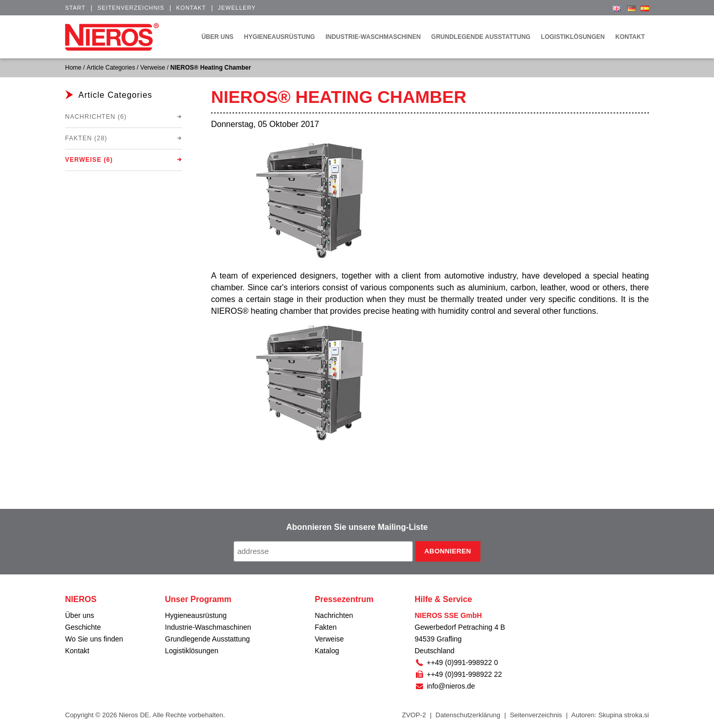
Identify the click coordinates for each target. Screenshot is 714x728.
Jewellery (237, 8)
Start (75, 8)
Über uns (80, 615)
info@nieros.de (445, 686)
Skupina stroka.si (624, 715)
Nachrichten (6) (96, 117)
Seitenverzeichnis (131, 8)
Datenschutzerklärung (468, 715)
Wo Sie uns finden (94, 639)
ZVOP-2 (414, 715)
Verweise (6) (89, 160)
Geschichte (83, 627)
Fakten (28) (86, 138)
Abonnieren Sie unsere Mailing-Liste (357, 527)
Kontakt (191, 8)
